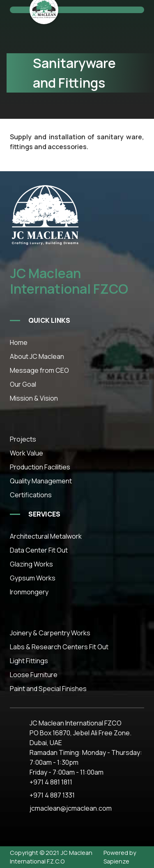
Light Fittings (29, 661)
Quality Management (41, 481)
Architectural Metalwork (46, 536)
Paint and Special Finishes (48, 689)
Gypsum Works (33, 578)
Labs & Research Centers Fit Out (59, 647)
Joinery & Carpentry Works (50, 633)
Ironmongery (29, 592)
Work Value (26, 453)
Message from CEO (39, 370)
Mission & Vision (34, 398)
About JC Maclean (37, 356)
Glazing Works (31, 564)
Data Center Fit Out (39, 550)
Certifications (31, 495)
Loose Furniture (34, 675)
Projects (23, 439)
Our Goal (23, 384)
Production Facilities (40, 467)
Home (19, 342)
